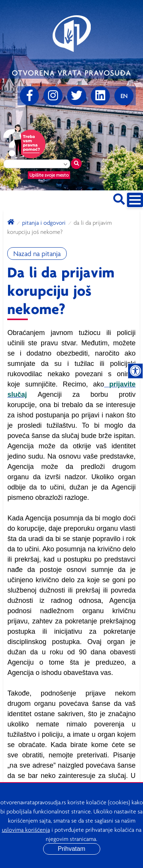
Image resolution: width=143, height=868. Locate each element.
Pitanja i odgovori (44, 222)
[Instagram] (53, 96)
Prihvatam (71, 849)
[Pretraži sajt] (119, 198)
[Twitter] (77, 96)
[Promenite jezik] (124, 96)
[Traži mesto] (76, 164)
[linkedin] (100, 96)
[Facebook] (29, 96)
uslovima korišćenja (26, 829)
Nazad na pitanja (37, 254)
